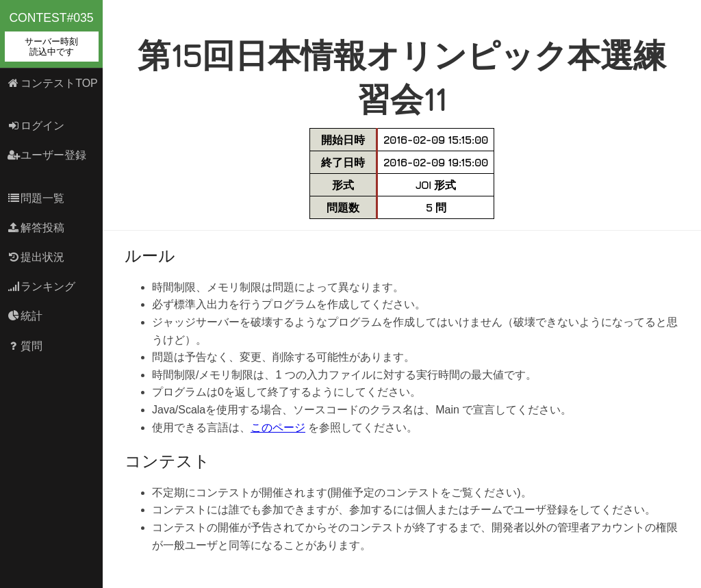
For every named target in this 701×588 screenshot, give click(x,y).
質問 (25, 346)
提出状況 (36, 257)
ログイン (36, 126)
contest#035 (52, 36)
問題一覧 (36, 198)
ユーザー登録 (47, 155)
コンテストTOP (52, 83)
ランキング (41, 286)
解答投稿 (36, 228)
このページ (278, 427)
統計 (25, 316)
